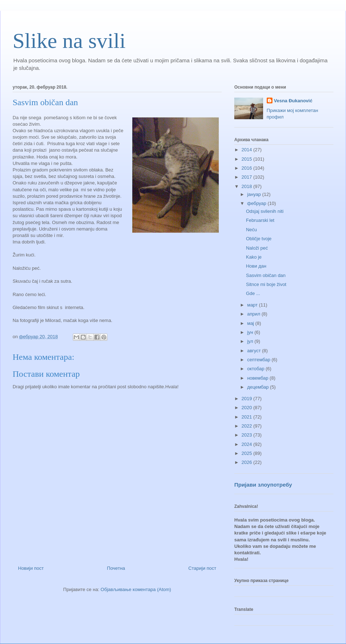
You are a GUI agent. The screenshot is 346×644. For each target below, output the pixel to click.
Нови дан (256, 266)
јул (251, 341)
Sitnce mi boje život (266, 284)
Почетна (116, 568)
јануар (255, 194)
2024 (247, 444)
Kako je (254, 257)
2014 (247, 150)
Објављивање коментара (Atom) (136, 589)
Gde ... (253, 293)
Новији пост (31, 568)
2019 (247, 399)
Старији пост (202, 568)
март (253, 305)
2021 (247, 417)
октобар (256, 369)
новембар (258, 378)
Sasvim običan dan (266, 275)
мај (251, 323)
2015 (247, 159)
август (255, 351)
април (254, 314)
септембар (259, 360)
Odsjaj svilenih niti (265, 211)
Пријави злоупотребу (263, 485)
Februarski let (260, 220)
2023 (247, 435)
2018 (247, 186)
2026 (247, 462)
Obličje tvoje (259, 239)
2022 (247, 426)
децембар (259, 387)
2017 (247, 177)
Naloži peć (257, 248)
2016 (247, 168)
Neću (251, 230)
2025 (247, 453)
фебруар (258, 203)
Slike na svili (69, 41)
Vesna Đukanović (293, 101)
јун (251, 332)
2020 (247, 408)
